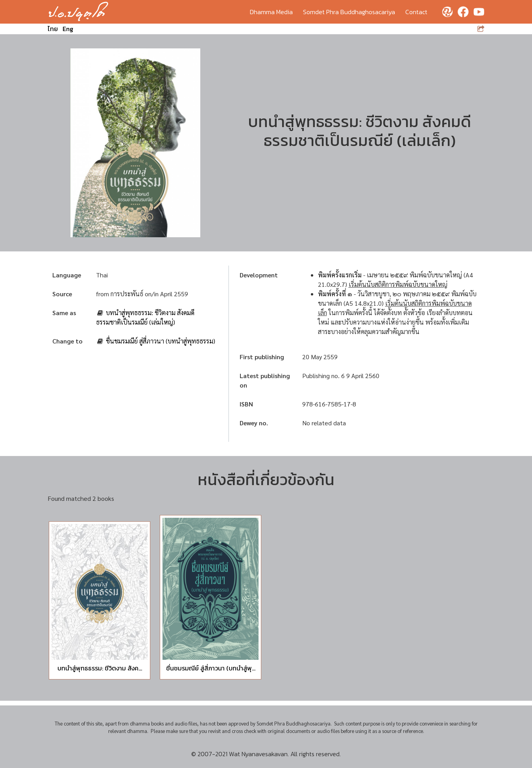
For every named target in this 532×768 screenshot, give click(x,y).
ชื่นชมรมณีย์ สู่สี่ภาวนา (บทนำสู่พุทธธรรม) (161, 341)
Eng (68, 29)
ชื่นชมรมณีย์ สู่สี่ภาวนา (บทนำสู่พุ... (211, 668)
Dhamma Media (271, 12)
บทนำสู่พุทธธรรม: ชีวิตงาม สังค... (100, 668)
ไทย (53, 29)
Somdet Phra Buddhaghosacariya (349, 12)
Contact (416, 12)
